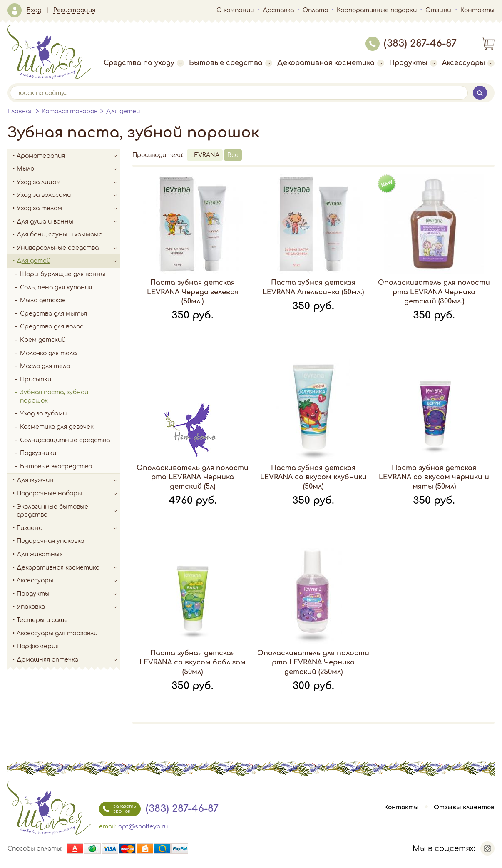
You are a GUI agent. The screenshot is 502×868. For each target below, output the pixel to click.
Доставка (278, 10)
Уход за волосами (68, 195)
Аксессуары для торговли (57, 633)
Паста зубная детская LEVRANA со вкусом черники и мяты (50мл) (434, 477)
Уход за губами (43, 414)
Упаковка (68, 607)
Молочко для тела (48, 353)
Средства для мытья (53, 314)
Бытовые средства (231, 63)
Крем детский (43, 340)
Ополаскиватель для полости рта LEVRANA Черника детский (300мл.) (434, 292)
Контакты (477, 10)
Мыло (68, 169)
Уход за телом (68, 209)
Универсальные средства (68, 248)
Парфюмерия (38, 646)
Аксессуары (468, 63)
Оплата (315, 10)
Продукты (413, 63)
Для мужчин (68, 480)
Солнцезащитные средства (65, 440)
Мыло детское (43, 300)
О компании (235, 10)
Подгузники (38, 453)
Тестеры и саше (42, 620)
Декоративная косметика (331, 63)
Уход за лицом (68, 182)
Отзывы (439, 10)
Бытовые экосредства (56, 466)
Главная (20, 111)
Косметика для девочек (57, 427)
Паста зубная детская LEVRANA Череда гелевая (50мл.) (193, 292)
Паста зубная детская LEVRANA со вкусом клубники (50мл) (313, 477)
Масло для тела (45, 366)
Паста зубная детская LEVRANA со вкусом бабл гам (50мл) (193, 663)
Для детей (123, 111)
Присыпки (36, 379)
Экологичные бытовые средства (68, 511)
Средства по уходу (144, 63)
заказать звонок (117, 809)
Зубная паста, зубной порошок (54, 397)
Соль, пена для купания (56, 287)
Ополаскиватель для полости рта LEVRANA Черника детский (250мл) (313, 663)
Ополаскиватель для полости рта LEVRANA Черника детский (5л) (193, 477)
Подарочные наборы (68, 494)
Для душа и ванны (68, 222)
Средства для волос (52, 327)
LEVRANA (205, 155)
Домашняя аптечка (68, 660)
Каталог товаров (70, 111)
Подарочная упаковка (50, 541)
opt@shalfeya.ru (143, 827)
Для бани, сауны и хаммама (60, 235)
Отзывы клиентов (464, 807)
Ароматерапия (68, 156)
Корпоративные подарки (377, 10)
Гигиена (68, 528)
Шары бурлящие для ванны (63, 274)
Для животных (40, 554)
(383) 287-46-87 (411, 44)
